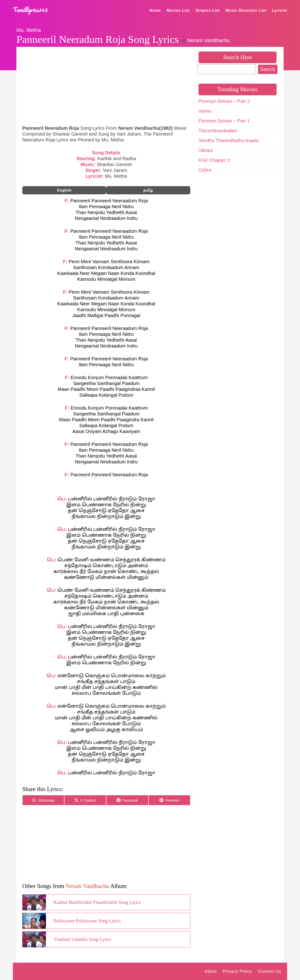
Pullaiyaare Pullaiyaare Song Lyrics (87, 921)
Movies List (178, 10)
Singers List (208, 10)
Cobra (205, 170)
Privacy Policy (237, 971)
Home (155, 10)
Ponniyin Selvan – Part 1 (224, 121)
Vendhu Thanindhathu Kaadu (229, 141)
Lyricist (280, 10)
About (211, 971)
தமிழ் (148, 190)
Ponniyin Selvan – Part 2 (224, 101)
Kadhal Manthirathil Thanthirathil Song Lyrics (97, 902)
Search (268, 69)
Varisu (205, 111)
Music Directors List (246, 10)
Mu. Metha (29, 30)
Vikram (206, 150)
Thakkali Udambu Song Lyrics (82, 939)
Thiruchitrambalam (218, 131)
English (64, 190)
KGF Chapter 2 (214, 160)
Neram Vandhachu (208, 40)
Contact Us (270, 971)
